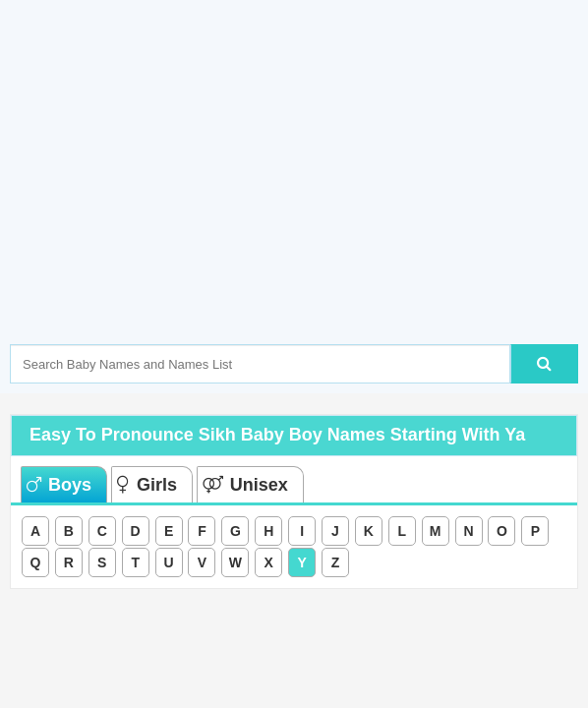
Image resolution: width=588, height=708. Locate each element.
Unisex (245, 485)
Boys (59, 485)
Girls (147, 485)
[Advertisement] (299, 202)
